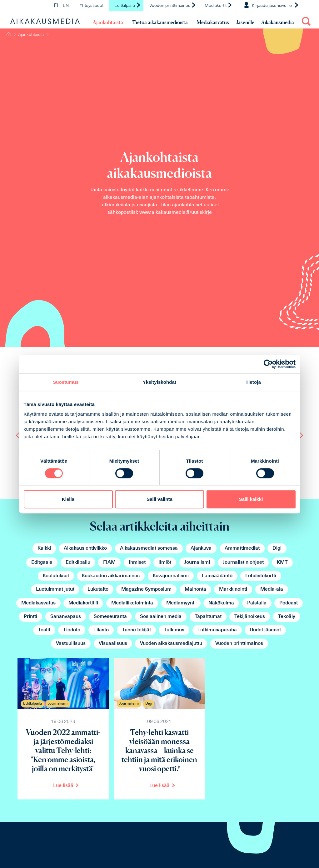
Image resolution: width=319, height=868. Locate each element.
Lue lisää (63, 786)
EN (66, 6)
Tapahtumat (208, 617)
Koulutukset (56, 576)
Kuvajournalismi (171, 576)
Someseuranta (110, 617)
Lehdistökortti (261, 576)
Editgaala (42, 562)
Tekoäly (287, 617)
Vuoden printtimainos (173, 6)
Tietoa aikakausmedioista (160, 22)
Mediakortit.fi (83, 603)
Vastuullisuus (71, 644)
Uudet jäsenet (265, 630)
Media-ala (272, 589)
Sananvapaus (66, 617)
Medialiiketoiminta (132, 603)
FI (56, 6)
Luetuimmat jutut (55, 589)
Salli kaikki (251, 499)
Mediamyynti (181, 603)
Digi (277, 548)
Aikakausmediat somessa (149, 548)
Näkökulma (221, 603)
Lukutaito (98, 589)
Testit (44, 630)
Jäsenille (245, 22)
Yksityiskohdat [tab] (159, 382)
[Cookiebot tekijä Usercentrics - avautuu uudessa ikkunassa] (268, 364)
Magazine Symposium (146, 589)
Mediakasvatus (213, 22)
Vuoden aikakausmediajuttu (171, 644)
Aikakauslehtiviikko (85, 548)
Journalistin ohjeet (243, 562)
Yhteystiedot (92, 6)
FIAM (109, 562)
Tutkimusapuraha (217, 630)
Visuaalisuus (113, 644)
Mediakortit (219, 6)
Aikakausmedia (278, 22)
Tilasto (101, 630)
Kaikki (44, 548)
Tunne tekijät (136, 630)
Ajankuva (201, 548)
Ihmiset (137, 562)
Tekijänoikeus (250, 617)
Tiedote (72, 630)
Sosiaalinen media (161, 617)
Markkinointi (233, 589)
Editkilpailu (128, 6)
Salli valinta (159, 499)
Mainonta (195, 589)
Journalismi (197, 562)
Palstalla (257, 603)
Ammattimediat (242, 548)
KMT (282, 562)
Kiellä (68, 499)
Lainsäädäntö (217, 576)
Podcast (289, 603)
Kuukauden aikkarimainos (111, 576)
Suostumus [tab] (66, 382)
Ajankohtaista (108, 22)
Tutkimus (174, 630)
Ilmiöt (165, 562)
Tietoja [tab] (253, 382)
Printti (30, 617)
